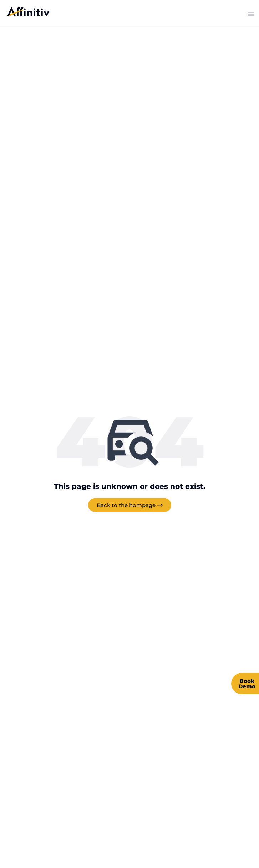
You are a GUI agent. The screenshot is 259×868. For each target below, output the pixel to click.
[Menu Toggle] (251, 14)
